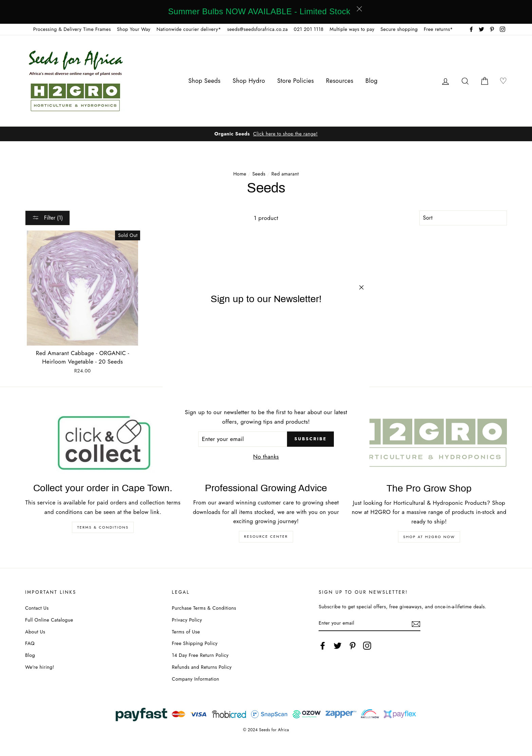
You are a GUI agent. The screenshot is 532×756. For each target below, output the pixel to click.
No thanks (266, 457)
